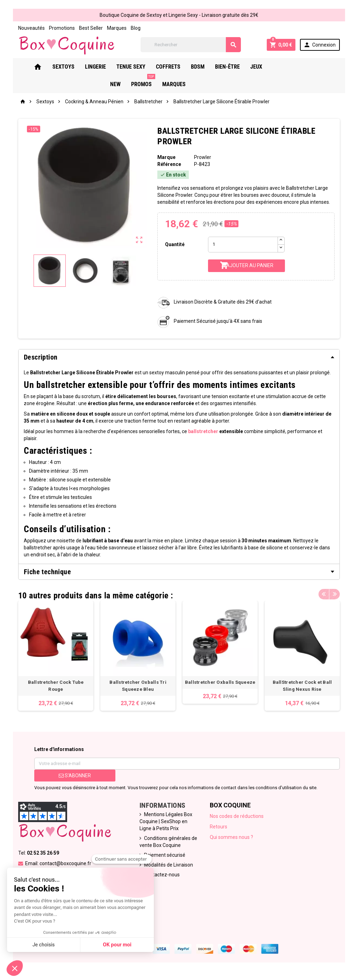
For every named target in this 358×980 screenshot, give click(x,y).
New (283, 67)
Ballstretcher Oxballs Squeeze (220, 682)
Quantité (175, 244)
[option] (56, 656)
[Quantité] (243, 245)
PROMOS (311, 64)
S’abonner (75, 776)
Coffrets (173, 67)
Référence (169, 164)
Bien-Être (233, 67)
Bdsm (203, 67)
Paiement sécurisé (165, 855)
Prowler (203, 157)
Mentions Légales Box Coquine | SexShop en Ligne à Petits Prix (166, 821)
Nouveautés (31, 28)
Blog (136, 28)
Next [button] (335, 594)
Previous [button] (324, 594)
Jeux (262, 67)
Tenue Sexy (136, 67)
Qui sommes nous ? (231, 837)
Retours (219, 827)
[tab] (179, 357)
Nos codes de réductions (237, 816)
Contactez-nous (162, 875)
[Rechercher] (191, 45)
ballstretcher (203, 431)
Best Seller (91, 28)
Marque (166, 157)
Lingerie (101, 67)
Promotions (62, 28)
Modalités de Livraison (169, 865)
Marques (117, 28)
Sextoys (69, 67)
